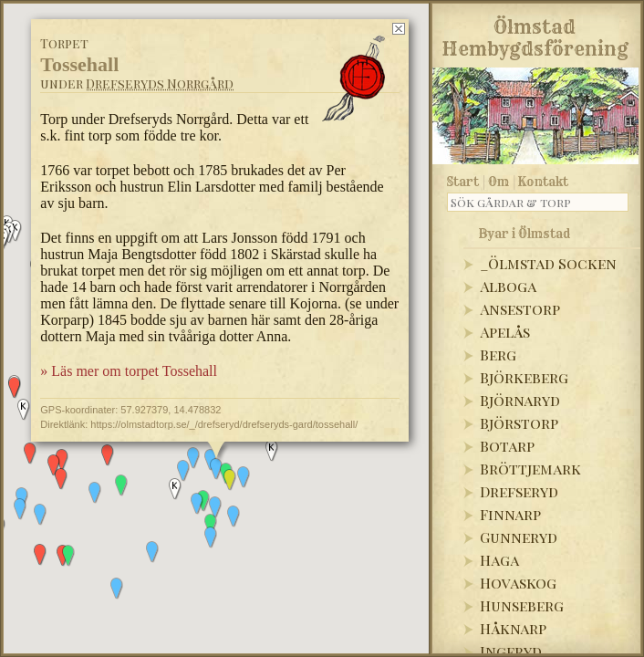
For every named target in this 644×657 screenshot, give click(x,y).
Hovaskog (518, 583)
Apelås (505, 332)
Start (463, 182)
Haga (499, 560)
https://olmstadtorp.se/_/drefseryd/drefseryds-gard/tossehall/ (224, 424)
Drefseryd (519, 491)
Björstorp (519, 423)
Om (499, 182)
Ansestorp (520, 309)
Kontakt (543, 182)
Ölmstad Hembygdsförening (535, 35)
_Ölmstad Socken (548, 263)
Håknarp (513, 628)
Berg (498, 355)
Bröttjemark (530, 469)
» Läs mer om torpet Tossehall (129, 371)
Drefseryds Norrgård (160, 83)
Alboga (508, 286)
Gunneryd (519, 537)
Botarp (507, 446)
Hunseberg (522, 605)
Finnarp (510, 514)
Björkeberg (524, 377)
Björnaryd (520, 400)
